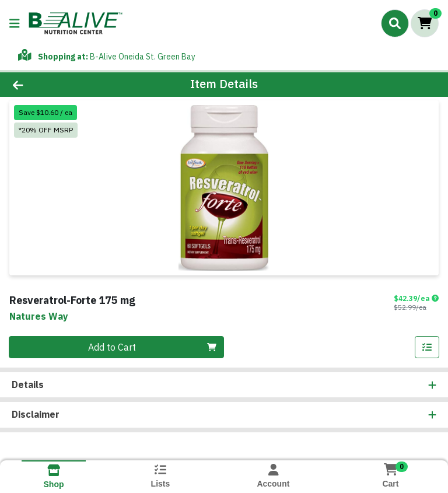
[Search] (395, 23)
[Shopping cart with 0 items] (425, 23)
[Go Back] (63, 85)
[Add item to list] (427, 347)
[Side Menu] (15, 23)
